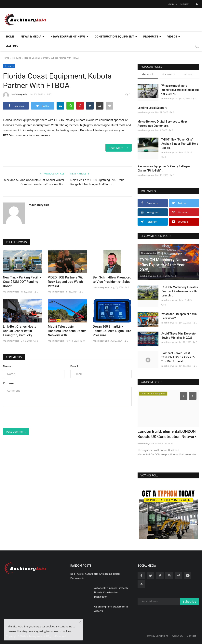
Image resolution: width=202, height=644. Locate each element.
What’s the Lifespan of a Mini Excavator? (179, 316)
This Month (168, 74)
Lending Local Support (152, 108)
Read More (119, 148)
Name (7, 366)
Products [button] (152, 36)
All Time (189, 74)
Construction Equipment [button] (116, 36)
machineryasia (15, 95)
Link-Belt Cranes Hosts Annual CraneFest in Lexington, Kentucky (20, 331)
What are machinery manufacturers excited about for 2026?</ (180, 90)
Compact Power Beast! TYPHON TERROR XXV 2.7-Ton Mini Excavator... (178, 357)
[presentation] (33, 417)
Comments (14, 357)
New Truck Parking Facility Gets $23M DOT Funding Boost (22, 282)
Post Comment (16, 432)
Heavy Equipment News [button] (69, 36)
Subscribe (189, 601)
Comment (10, 383)
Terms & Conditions (157, 636)
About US (178, 636)
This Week (148, 74)
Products (17, 58)
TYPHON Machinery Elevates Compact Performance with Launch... (180, 291)
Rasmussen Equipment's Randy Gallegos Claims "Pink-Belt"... (164, 168)
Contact (191, 636)
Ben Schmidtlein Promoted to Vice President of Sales (112, 280)
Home (10, 36)
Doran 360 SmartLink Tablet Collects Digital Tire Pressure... (112, 331)
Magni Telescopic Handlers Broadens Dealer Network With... (67, 331)
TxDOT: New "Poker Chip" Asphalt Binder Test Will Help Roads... (180, 144)
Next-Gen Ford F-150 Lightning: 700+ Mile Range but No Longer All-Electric (97, 182)
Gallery (12, 46)
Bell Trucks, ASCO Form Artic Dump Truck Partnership (95, 576)
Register (184, 4)
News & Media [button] (32, 36)
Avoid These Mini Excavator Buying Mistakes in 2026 (179, 336)
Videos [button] (174, 36)
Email (74, 366)
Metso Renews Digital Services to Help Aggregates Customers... (162, 124)
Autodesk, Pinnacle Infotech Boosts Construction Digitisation (111, 592)
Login (171, 4)
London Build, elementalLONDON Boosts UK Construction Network (167, 434)
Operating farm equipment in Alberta (111, 609)
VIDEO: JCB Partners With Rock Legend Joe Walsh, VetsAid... (66, 282)
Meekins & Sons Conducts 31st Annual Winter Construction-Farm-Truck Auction (34, 182)
